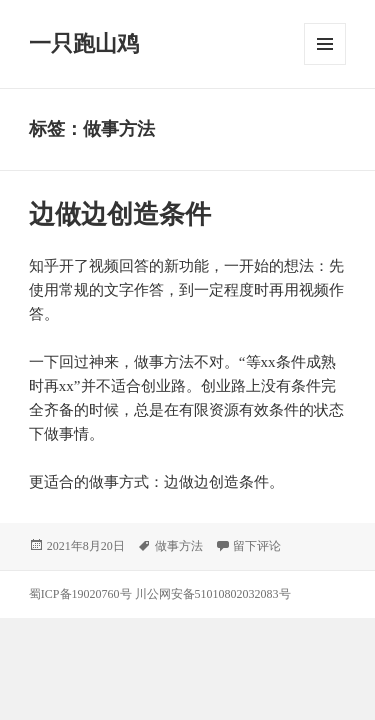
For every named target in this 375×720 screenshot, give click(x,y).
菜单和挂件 (325, 44)
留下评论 (257, 546)
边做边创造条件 (120, 214)
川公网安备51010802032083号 (213, 594)
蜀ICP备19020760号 (82, 594)
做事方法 (179, 546)
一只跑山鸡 (84, 43)
